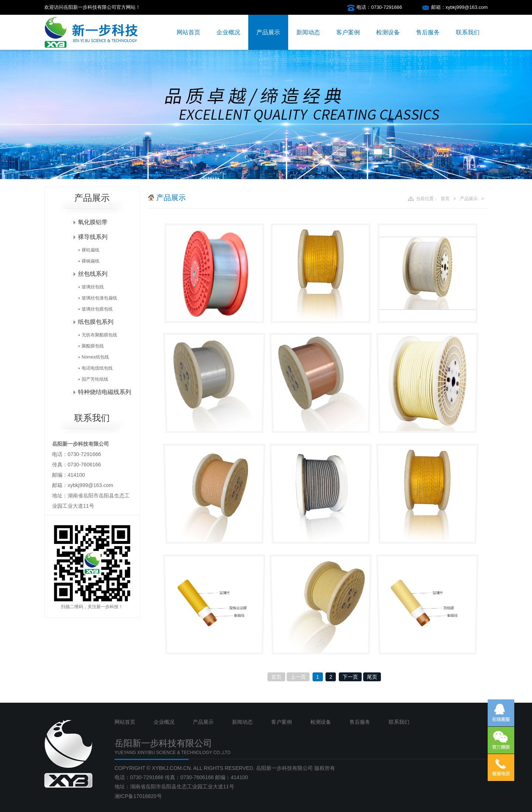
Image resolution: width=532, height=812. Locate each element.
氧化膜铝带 (93, 222)
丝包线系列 (93, 274)
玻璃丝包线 (93, 287)
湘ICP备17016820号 (138, 796)
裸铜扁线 (91, 261)
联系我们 (468, 32)
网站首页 (188, 32)
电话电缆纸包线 (97, 368)
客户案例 (348, 32)
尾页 (372, 677)
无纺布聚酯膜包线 (99, 335)
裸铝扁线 (91, 250)
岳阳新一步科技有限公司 (284, 768)
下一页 (350, 677)
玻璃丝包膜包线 (97, 309)
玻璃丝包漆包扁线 (99, 298)
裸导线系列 (93, 237)
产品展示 (268, 32)
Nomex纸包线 (95, 357)
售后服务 (428, 32)
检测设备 (388, 32)
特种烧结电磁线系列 (105, 392)
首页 (445, 199)
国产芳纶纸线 (95, 379)
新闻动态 (308, 32)
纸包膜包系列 (96, 322)
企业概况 (228, 32)
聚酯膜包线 (93, 346)
